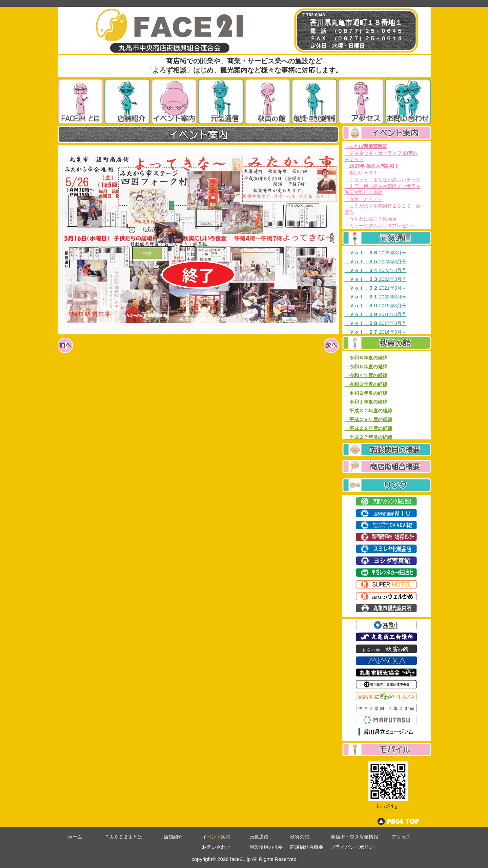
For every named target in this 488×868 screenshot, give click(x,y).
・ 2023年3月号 (376, 270)
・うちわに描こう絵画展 (371, 219)
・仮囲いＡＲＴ (361, 173)
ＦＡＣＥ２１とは (123, 837)
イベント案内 (216, 837)
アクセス (401, 837)
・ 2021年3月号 (376, 288)
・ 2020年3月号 (376, 297)
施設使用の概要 (266, 847)
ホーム (75, 837)
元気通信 (259, 837)
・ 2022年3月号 (376, 279)
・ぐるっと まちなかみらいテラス (383, 180)
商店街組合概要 (307, 847)
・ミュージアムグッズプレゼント (380, 226)
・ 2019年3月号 (376, 306)
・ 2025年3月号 (376, 253)
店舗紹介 (173, 837)
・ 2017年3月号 (376, 323)
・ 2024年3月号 (376, 262)
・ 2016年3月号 (376, 332)
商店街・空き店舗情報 (354, 837)
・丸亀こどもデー (364, 199)
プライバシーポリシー (354, 847)
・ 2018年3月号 (376, 314)
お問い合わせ (216, 847)
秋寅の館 (300, 837)
